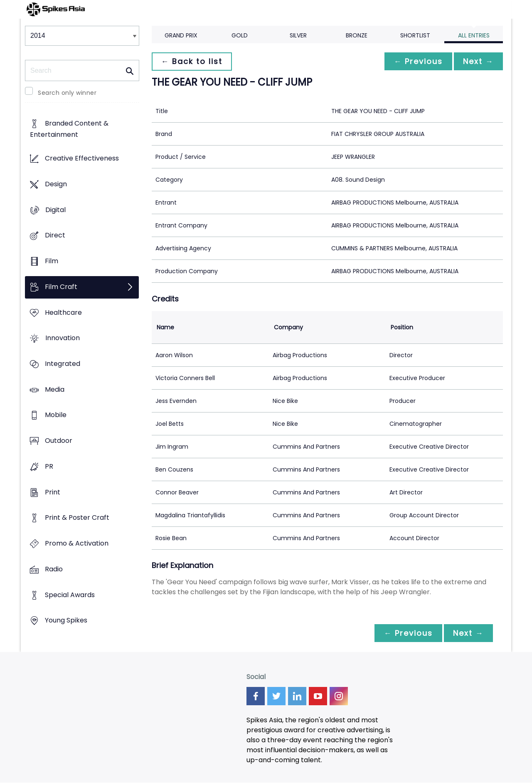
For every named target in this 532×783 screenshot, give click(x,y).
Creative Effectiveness (82, 159)
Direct (55, 236)
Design (56, 184)
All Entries (474, 35)
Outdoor (59, 441)
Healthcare (63, 312)
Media (55, 389)
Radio (54, 569)
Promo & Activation (77, 544)
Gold (240, 35)
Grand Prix (181, 35)
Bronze (357, 35)
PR (49, 466)
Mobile (56, 415)
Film (52, 261)
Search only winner (67, 93)
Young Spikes (66, 621)
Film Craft (61, 287)
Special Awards (70, 595)
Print (53, 492)
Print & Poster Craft (77, 518)
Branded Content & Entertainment (69, 129)
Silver (298, 35)
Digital (55, 210)
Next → (478, 61)
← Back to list (192, 61)
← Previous (416, 61)
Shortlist (415, 35)
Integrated (63, 364)
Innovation (63, 338)
